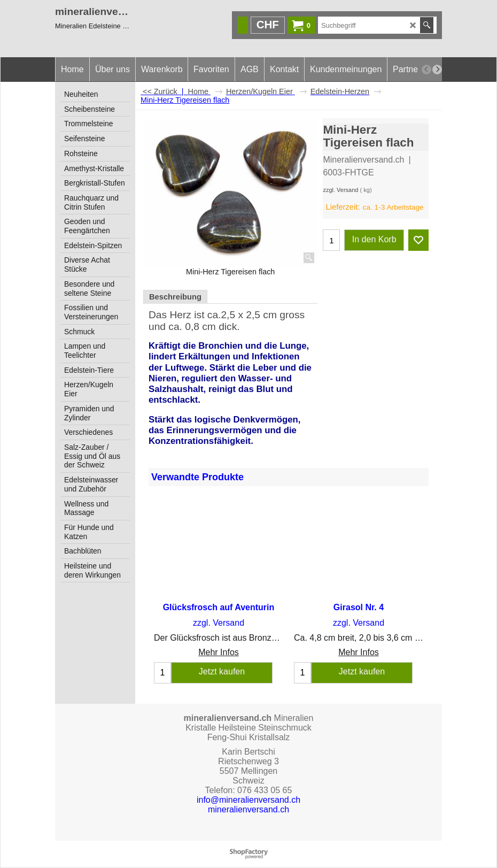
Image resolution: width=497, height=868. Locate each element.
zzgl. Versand (340, 190)
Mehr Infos (219, 653)
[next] (437, 70)
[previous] (426, 70)
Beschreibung (175, 297)
